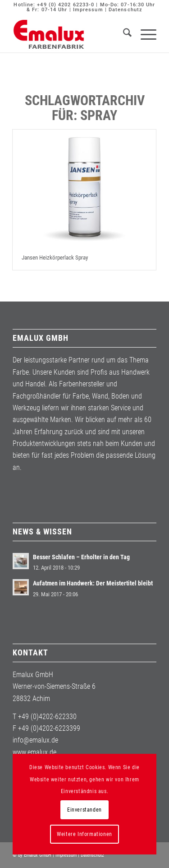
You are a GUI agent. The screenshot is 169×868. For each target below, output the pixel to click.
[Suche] (123, 34)
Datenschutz (126, 10)
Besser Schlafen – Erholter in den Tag (81, 557)
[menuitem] (123, 34)
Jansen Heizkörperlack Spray (55, 258)
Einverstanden (84, 810)
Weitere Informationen (84, 834)
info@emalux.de (35, 740)
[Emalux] (70, 34)
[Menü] (144, 34)
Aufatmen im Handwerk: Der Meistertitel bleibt (93, 583)
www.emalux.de (34, 752)
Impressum (88, 10)
